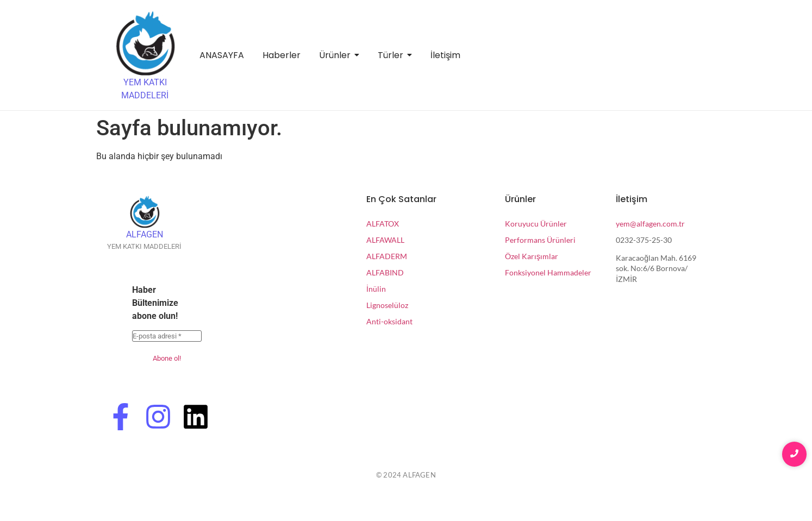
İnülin (376, 289)
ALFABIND (385, 272)
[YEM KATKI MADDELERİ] (145, 43)
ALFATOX (383, 224)
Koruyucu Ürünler (536, 224)
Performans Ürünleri (540, 240)
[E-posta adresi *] (167, 336)
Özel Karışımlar (532, 256)
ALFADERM (387, 256)
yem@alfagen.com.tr (650, 224)
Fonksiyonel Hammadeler (548, 272)
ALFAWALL (385, 240)
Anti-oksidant (389, 321)
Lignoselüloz (387, 305)
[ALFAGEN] (145, 212)
